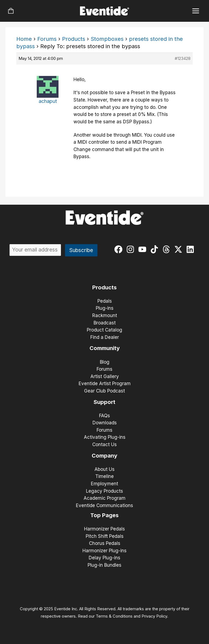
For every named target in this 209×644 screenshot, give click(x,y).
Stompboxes (107, 39)
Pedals (105, 301)
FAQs (104, 416)
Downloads (105, 423)
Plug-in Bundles (104, 565)
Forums (47, 39)
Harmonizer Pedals (104, 529)
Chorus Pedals (105, 543)
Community (105, 348)
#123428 (183, 58)
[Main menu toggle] (196, 11)
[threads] (167, 249)
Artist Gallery (105, 376)
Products (74, 39)
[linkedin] (191, 249)
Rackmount (105, 315)
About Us (104, 469)
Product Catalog (104, 330)
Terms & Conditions (114, 616)
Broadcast (105, 323)
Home (24, 39)
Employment (104, 484)
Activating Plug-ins (105, 437)
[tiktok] (156, 249)
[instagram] (132, 249)
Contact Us (104, 444)
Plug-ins (105, 308)
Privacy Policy (154, 616)
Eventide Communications (104, 505)
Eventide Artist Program (105, 384)
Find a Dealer (105, 337)
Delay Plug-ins (104, 558)
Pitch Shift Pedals (105, 536)
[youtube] (144, 249)
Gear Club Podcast (104, 391)
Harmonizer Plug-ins (104, 551)
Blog (105, 362)
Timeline (104, 476)
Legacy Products (104, 491)
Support (104, 402)
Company (104, 456)
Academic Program (104, 498)
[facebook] (120, 249)
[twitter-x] (179, 249)
